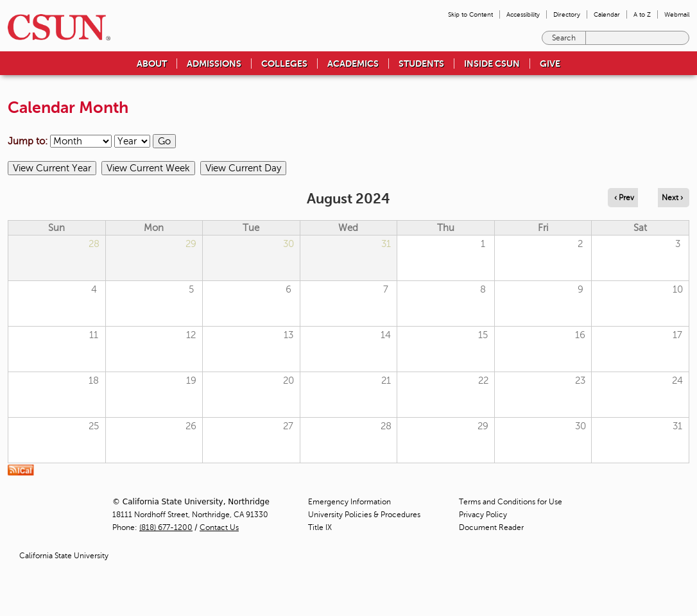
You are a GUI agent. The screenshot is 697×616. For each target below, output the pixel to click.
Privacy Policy (483, 515)
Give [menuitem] (550, 64)
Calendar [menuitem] (607, 14)
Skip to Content (470, 14)
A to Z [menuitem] (642, 14)
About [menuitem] (152, 64)
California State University (64, 556)
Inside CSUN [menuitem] (492, 64)
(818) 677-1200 (166, 527)
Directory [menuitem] (567, 14)
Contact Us (219, 527)
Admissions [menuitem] (214, 64)
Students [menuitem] (421, 64)
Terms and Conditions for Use (511, 502)
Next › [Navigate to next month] (672, 198)
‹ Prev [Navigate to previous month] (624, 198)
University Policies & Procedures (364, 515)
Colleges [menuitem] (284, 64)
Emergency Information (349, 502)
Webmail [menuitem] (677, 14)
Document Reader (491, 527)
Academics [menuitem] (353, 64)
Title (320, 527)
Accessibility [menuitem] (523, 14)
